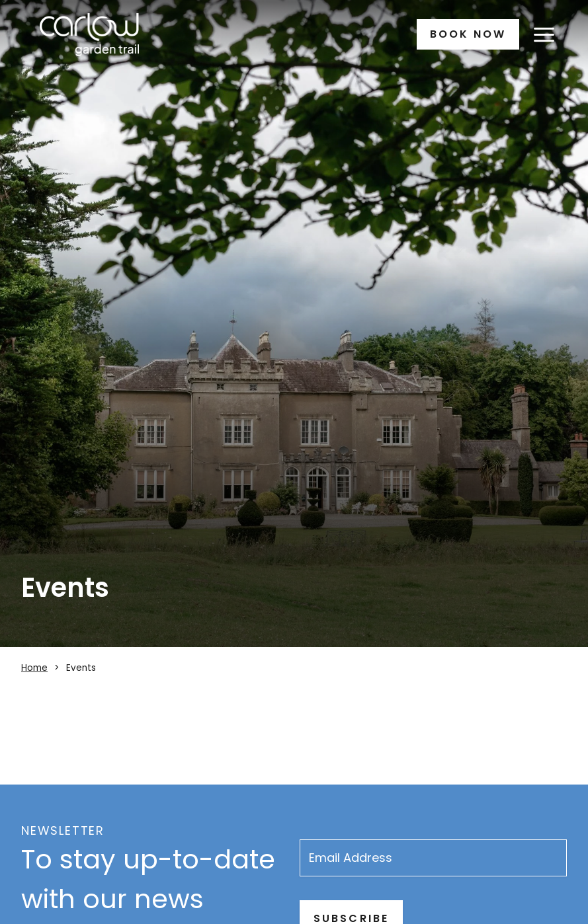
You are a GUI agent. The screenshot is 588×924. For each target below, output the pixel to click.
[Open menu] (544, 34)
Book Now (468, 34)
